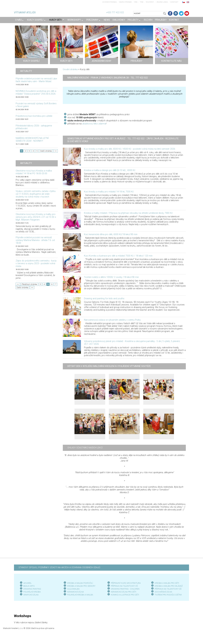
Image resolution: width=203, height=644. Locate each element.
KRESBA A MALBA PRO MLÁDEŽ (169, 586)
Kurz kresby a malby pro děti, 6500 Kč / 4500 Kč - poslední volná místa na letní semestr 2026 (130, 149)
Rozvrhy (150, 2)
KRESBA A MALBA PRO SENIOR (81, 586)
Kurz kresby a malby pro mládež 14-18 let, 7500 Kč (109, 192)
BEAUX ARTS (29, 586)
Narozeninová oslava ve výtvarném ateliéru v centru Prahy (112, 320)
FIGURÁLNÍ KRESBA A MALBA (80, 595)
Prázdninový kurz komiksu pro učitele (34, 116)
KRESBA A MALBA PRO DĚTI (167, 583)
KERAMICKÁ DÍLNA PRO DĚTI (124, 592)
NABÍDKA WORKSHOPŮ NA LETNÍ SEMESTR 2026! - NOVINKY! (32, 140)
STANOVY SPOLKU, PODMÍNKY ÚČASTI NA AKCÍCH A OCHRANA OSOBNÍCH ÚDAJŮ (59, 567)
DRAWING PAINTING (32, 589)
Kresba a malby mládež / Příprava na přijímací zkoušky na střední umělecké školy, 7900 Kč (128, 213)
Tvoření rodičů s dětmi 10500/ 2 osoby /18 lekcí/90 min (111, 277)
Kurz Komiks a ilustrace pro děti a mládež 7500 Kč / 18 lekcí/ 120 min (118, 256)
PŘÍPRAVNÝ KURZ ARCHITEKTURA (126, 583)
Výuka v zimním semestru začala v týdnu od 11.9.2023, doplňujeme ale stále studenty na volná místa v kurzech (36, 194)
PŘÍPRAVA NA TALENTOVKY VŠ (124, 586)
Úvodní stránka (109, 2)
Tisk (142, 2)
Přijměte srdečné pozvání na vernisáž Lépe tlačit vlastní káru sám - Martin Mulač (36, 80)
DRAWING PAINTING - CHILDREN (125, 589)
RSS (136, 2)
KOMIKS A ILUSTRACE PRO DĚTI (125, 595)
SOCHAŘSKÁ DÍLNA (163, 592)
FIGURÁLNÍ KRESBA (32, 592)
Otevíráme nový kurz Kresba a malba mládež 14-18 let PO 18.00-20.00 (34, 172)
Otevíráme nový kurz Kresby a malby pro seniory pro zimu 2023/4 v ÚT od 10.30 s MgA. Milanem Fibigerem (36, 217)
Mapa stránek (126, 2)
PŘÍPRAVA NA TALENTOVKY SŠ (168, 589)
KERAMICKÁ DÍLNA (75, 592)
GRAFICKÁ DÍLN (30, 595)
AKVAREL (27, 583)
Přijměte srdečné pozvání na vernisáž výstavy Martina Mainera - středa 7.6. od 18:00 (35, 240)
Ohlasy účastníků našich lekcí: (85, 448)
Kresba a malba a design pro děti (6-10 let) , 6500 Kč (110, 170)
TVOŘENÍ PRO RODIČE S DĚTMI (168, 595)
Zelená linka (162, 2)
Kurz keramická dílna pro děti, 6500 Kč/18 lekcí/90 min (111, 234)
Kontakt (174, 2)
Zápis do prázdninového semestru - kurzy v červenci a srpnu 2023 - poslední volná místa (36, 263)
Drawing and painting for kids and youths (104, 299)
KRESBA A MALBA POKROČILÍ (80, 583)
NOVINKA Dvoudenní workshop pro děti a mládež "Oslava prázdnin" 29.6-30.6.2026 (36, 92)
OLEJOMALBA (73, 589)
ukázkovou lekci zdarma (94, 124)
